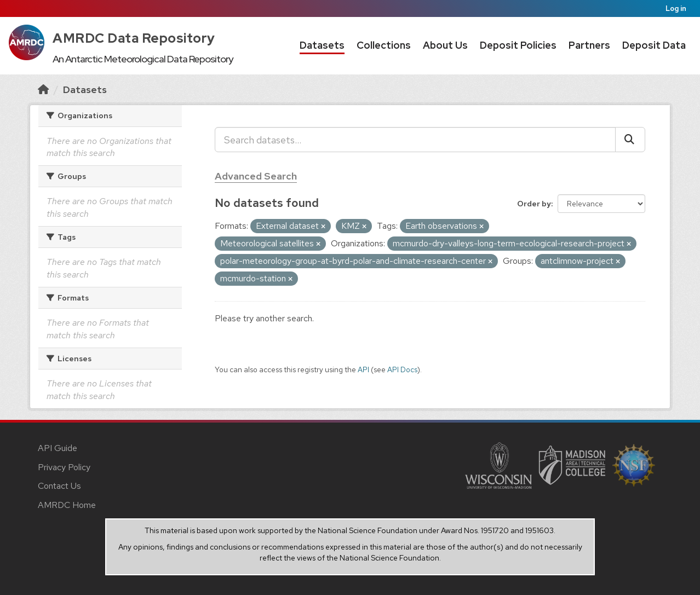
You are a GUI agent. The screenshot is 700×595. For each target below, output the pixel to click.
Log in (676, 8)
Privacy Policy (64, 467)
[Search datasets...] (415, 140)
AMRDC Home (67, 505)
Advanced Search (256, 176)
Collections (384, 45)
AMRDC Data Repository (134, 38)
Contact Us (59, 486)
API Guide (58, 448)
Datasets (322, 45)
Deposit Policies (518, 45)
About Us (445, 45)
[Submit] (630, 140)
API (363, 369)
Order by (534, 204)
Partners (589, 45)
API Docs (402, 369)
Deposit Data (654, 45)
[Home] (43, 89)
